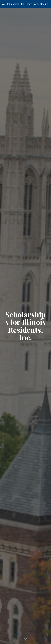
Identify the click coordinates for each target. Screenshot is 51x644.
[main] (26, 326)
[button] (3, 4)
